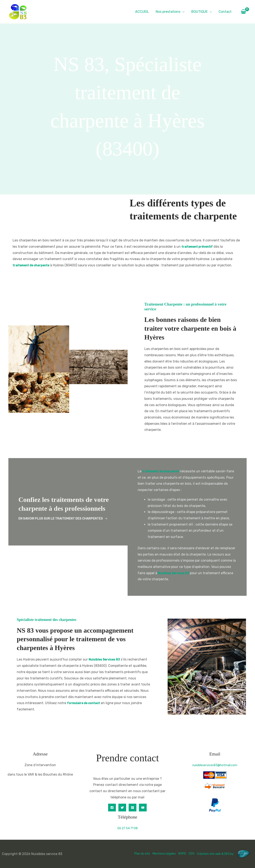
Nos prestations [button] (168, 12)
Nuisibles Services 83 (175, 573)
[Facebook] (112, 808)
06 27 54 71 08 (127, 828)
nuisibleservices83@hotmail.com (215, 765)
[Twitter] (122, 808)
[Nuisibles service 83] (18, 11)
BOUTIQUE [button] (199, 12)
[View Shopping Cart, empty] (243, 12)
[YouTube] (143, 808)
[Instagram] (133, 808)
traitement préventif (199, 247)
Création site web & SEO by (222, 854)
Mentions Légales (155, 854)
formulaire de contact (121, 703)
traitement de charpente (34, 265)
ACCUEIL (142, 12)
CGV (185, 854)
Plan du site (129, 854)
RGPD (175, 854)
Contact (225, 12)
